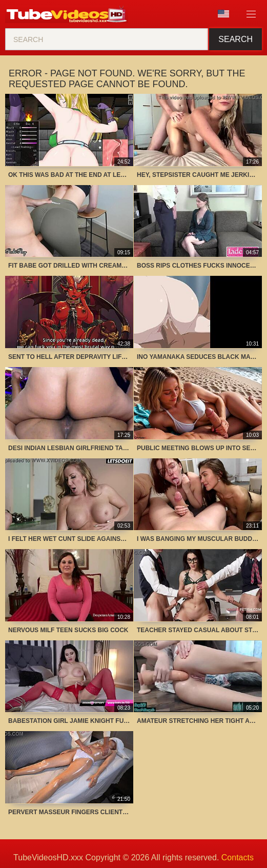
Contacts (238, 857)
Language (223, 14)
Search (235, 39)
